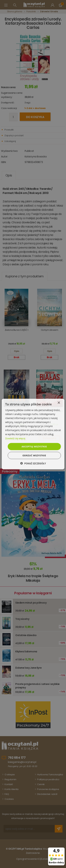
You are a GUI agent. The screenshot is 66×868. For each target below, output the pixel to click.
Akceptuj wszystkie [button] (34, 446)
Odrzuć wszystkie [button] (34, 455)
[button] (33, 463)
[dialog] (33, 434)
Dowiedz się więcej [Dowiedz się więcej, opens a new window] (15, 438)
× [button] (59, 403)
